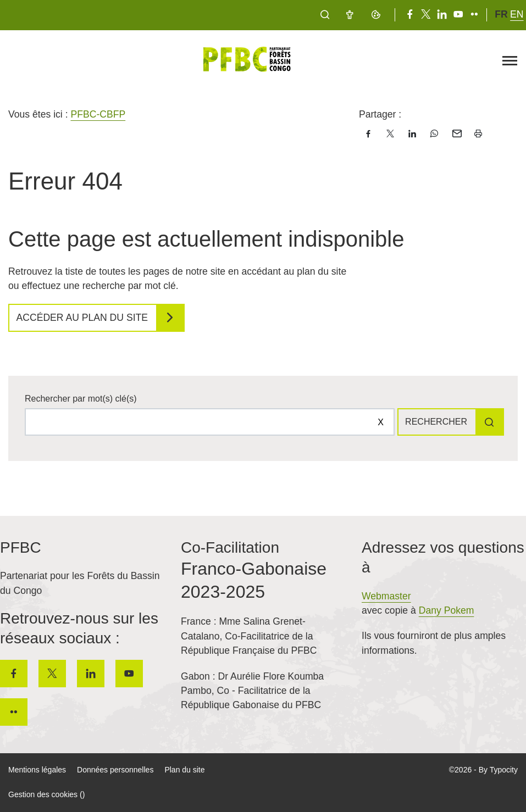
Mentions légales (37, 770)
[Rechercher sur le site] (210, 422)
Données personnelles (115, 770)
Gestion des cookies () (46, 794)
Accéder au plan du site (82, 318)
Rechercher (436, 422)
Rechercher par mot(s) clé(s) (81, 399)
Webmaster (386, 596)
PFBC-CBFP (98, 114)
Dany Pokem (447, 610)
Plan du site (184, 770)
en (517, 14)
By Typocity (498, 770)
